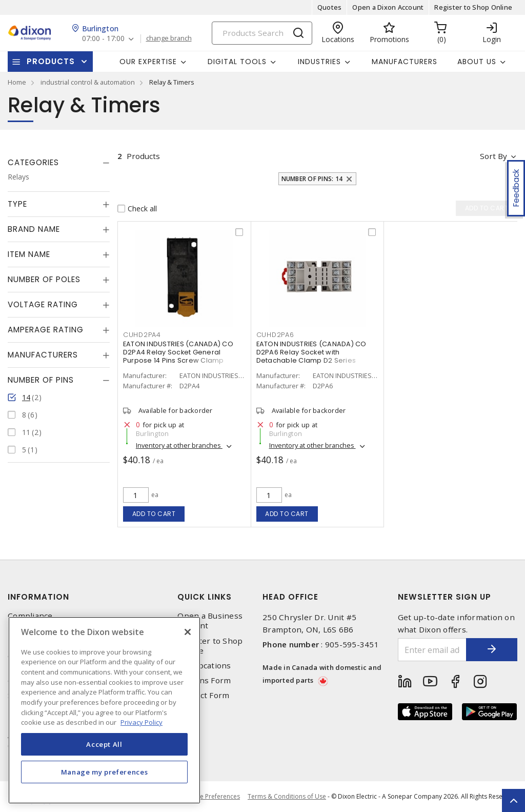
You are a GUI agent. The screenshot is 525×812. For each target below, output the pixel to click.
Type (17, 204)
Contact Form (203, 695)
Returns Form (204, 680)
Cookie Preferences (211, 797)
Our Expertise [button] (148, 62)
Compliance (30, 616)
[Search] (262, 33)
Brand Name (34, 229)
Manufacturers (405, 62)
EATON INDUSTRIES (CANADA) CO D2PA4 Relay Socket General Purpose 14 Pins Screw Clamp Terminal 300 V (178, 356)
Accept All (104, 744)
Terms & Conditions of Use (287, 796)
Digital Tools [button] (237, 62)
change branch (169, 38)
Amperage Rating (46, 330)
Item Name (29, 254)
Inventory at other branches (179, 446)
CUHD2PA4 (142, 335)
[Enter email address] (432, 650)
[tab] (59, 163)
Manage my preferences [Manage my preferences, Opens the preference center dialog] (105, 772)
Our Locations (204, 666)
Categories (33, 162)
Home (17, 82)
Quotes (330, 7)
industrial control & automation (88, 82)
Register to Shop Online (473, 7)
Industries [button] (319, 62)
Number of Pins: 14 (312, 179)
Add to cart (154, 514)
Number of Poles (44, 279)
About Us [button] (477, 62)
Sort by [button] (493, 156)
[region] (104, 710)
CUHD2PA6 (275, 335)
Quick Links (205, 597)
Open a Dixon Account (388, 7)
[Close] (188, 632)
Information (38, 597)
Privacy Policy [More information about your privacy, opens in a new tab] (142, 722)
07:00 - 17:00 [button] (103, 39)
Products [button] (51, 61)
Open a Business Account (210, 621)
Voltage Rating (43, 304)
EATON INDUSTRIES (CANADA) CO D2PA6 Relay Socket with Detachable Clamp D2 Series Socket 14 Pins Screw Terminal (311, 356)
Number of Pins (41, 380)
